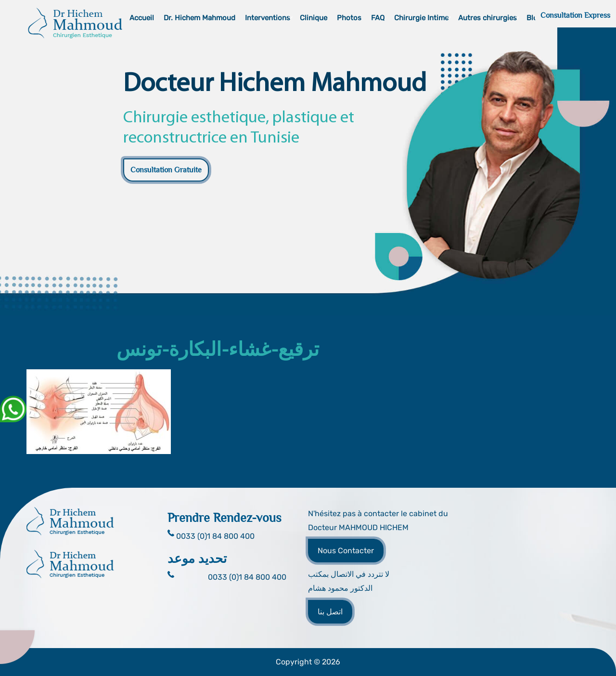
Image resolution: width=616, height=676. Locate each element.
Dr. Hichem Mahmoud (199, 18)
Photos (349, 18)
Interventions (268, 18)
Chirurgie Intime (421, 18)
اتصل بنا (330, 612)
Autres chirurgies (488, 18)
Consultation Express (575, 15)
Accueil (142, 18)
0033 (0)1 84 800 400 (247, 577)
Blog (534, 18)
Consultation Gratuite (166, 170)
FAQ (378, 18)
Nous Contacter (346, 551)
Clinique (314, 18)
